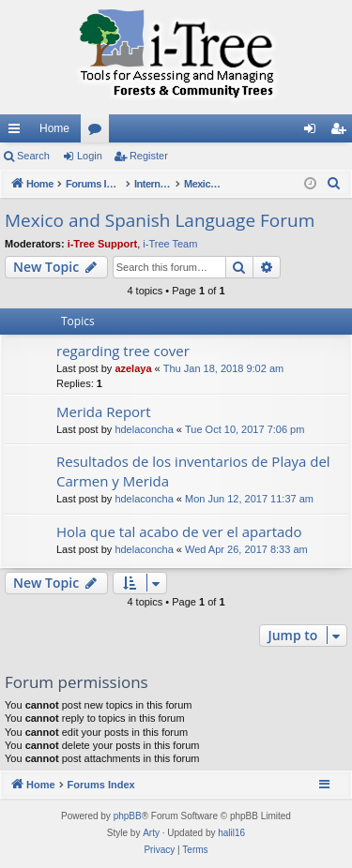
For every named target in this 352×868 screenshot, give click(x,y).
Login (90, 156)
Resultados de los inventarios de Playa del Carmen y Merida (193, 471)
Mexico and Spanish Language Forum (160, 220)
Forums (99, 132)
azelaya (133, 368)
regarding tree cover (123, 351)
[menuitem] (334, 184)
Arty (151, 833)
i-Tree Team (170, 244)
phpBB (128, 816)
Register (149, 156)
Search (33, 156)
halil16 (231, 833)
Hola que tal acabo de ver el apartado (179, 531)
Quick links (18, 132)
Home (54, 128)
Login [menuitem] (314, 132)
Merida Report (104, 412)
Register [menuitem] (342, 132)
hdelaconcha (144, 429)
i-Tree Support (103, 244)
